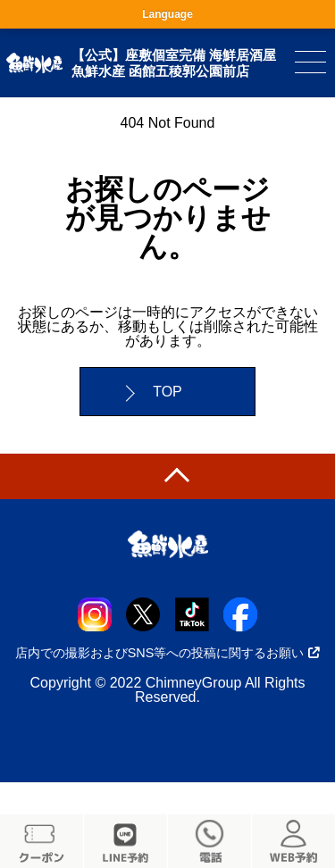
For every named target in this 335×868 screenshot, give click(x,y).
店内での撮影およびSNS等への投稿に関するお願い (168, 653)
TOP (167, 392)
